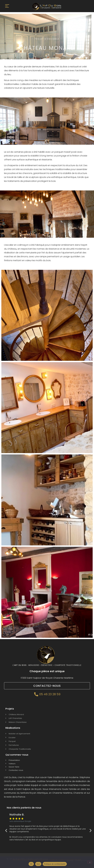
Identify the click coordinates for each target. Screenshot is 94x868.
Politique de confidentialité (55, 864)
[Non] (90, 862)
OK (31, 864)
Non (38, 864)
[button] (7, 6)
